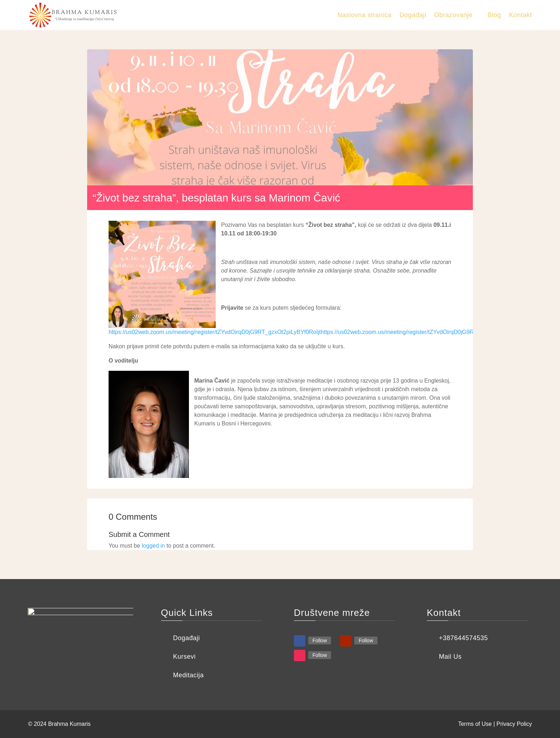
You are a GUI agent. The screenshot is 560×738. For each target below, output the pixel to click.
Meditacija (189, 675)
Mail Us (450, 657)
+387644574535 (463, 638)
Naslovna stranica (365, 15)
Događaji (413, 15)
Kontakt (521, 15)
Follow (320, 640)
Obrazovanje (453, 15)
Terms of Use (475, 724)
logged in (153, 546)
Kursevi (185, 657)
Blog (494, 15)
